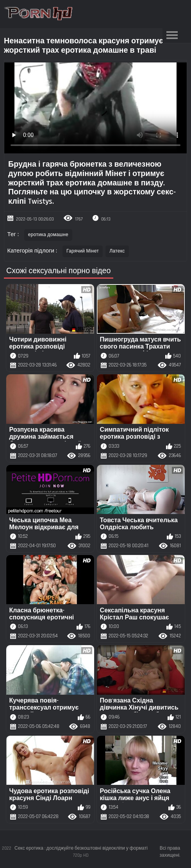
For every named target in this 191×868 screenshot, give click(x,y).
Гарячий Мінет (83, 251)
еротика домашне (48, 235)
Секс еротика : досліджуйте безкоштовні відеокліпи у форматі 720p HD (81, 852)
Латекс (117, 251)
